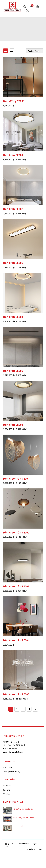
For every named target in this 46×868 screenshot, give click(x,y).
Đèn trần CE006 (13, 425)
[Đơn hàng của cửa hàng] (34, 51)
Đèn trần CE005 (13, 371)
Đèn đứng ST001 (14, 101)
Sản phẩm (7, 794)
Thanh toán (8, 767)
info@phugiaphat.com (14, 752)
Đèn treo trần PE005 (16, 694)
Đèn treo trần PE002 (16, 532)
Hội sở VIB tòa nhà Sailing (23, 809)
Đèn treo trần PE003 (16, 586)
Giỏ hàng (7, 790)
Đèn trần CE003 (13, 263)
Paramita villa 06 (19, 826)
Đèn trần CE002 (13, 209)
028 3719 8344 (11, 748)
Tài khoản (7, 786)
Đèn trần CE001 (13, 155)
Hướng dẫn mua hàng (12, 772)
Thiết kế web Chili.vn (35, 849)
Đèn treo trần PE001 (16, 479)
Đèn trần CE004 (13, 317)
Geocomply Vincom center (23, 817)
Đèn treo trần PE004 (16, 640)
